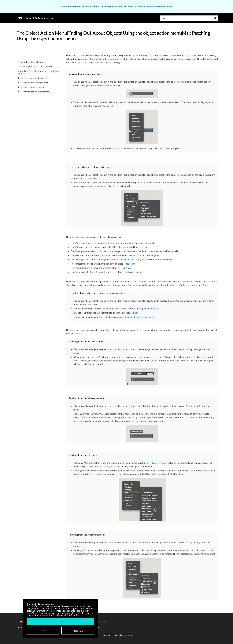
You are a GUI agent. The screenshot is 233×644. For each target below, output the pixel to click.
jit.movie (155, 463)
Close (43, 631)
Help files (125, 268)
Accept (60, 622)
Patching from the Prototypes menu (34, 92)
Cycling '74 (127, 635)
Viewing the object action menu (32, 62)
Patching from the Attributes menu (34, 78)
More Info (78, 631)
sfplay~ (164, 463)
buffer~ (146, 463)
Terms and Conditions (111, 635)
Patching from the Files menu (31, 87)
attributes (117, 247)
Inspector (130, 264)
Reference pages (134, 272)
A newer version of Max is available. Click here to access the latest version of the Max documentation (116, 6)
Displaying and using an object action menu (37, 66)
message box (120, 417)
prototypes (129, 259)
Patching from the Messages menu (33, 83)
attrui (117, 360)
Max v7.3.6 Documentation (40, 18)
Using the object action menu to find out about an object (39, 72)
